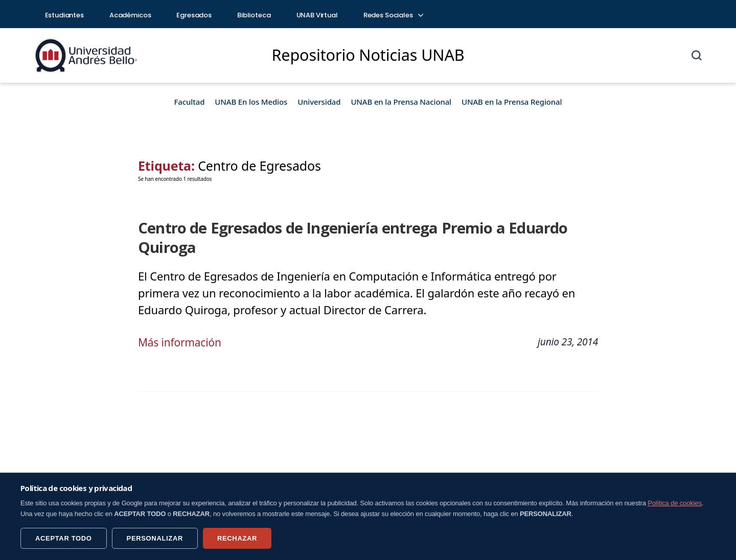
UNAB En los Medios (251, 102)
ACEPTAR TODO (64, 538)
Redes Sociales (393, 15)
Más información (182, 322)
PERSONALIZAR (155, 538)
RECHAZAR (237, 538)
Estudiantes (64, 15)
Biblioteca (254, 15)
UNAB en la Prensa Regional (512, 102)
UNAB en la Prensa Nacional (401, 102)
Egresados (194, 15)
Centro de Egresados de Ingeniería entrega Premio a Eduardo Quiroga (365, 228)
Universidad (319, 102)
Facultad (190, 102)
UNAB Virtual (317, 15)
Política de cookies (675, 503)
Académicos (130, 15)
